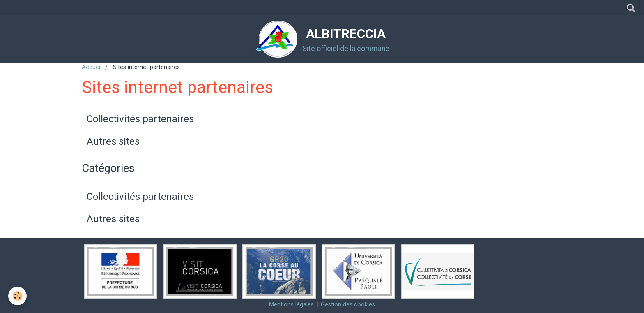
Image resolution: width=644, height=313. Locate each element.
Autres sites (113, 141)
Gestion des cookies (348, 305)
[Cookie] (17, 296)
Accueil (92, 67)
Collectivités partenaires (140, 119)
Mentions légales (291, 305)
